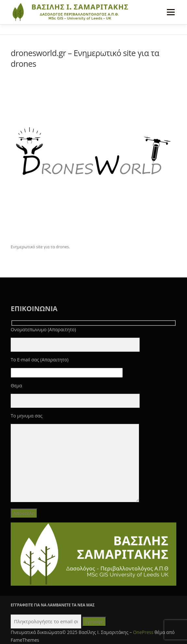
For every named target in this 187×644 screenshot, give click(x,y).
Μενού (171, 12)
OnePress (143, 632)
